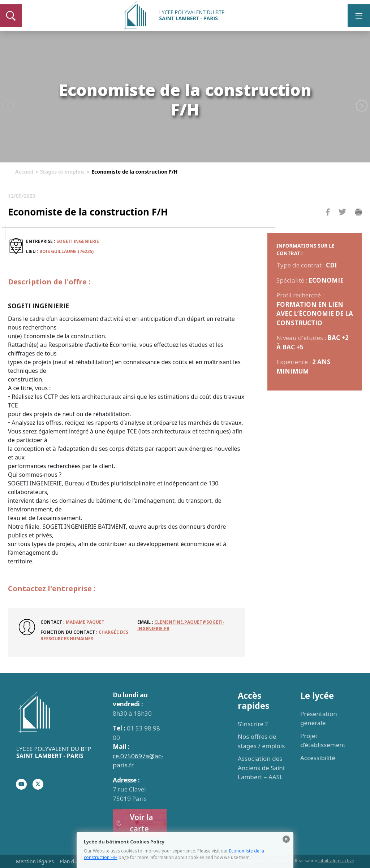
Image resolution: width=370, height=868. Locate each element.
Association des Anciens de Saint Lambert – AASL (261, 768)
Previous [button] (8, 106)
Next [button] (362, 106)
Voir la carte (134, 823)
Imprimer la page (358, 212)
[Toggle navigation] (359, 16)
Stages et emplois (62, 172)
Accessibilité (318, 758)
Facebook (328, 226)
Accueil (24, 172)
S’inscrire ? (253, 724)
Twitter (342, 224)
